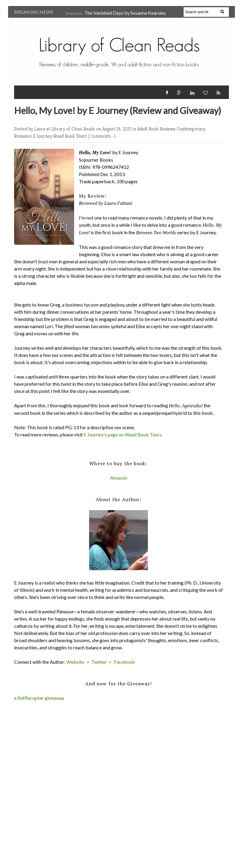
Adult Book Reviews (157, 129)
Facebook (124, 662)
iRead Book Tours (71, 136)
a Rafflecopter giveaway (39, 698)
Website (75, 662)
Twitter (99, 662)
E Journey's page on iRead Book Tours (123, 434)
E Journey (43, 136)
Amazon (119, 478)
